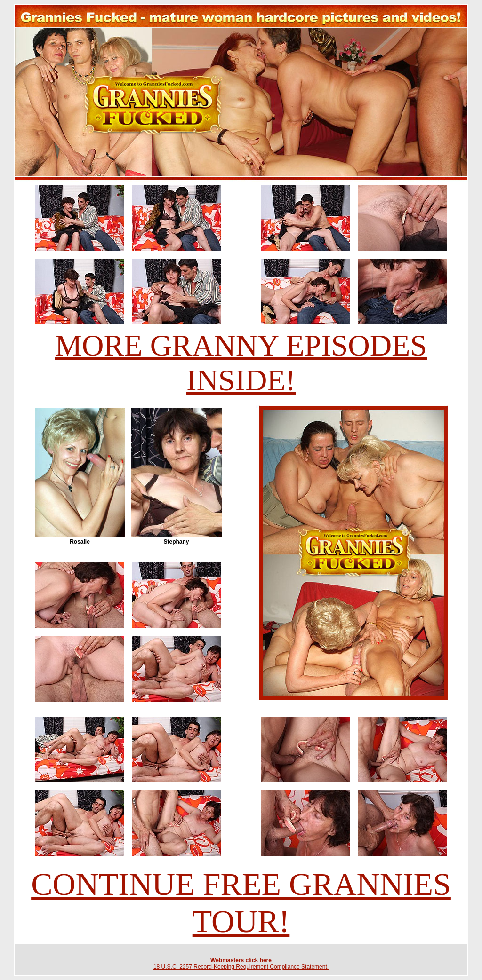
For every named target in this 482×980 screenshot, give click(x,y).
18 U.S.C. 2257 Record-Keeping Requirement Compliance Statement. (241, 967)
